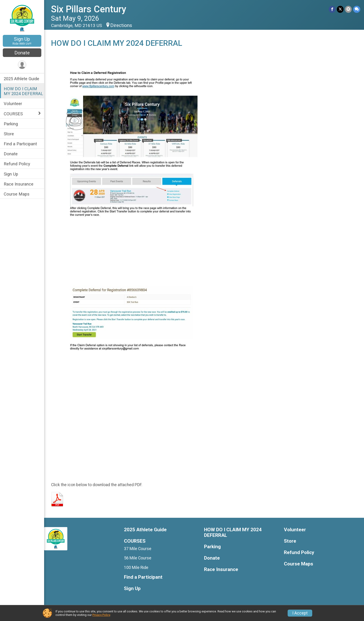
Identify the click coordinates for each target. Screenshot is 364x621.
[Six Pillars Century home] (22, 18)
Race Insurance (19, 184)
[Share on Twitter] (340, 9)
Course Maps (17, 194)
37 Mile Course (138, 549)
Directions (121, 25)
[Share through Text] (357, 9)
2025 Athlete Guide (21, 79)
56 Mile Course (138, 558)
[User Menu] (22, 65)
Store (9, 134)
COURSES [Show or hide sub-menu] (13, 114)
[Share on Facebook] (332, 9)
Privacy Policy (101, 615)
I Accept (300, 613)
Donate (22, 53)
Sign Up (22, 41)
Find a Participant (20, 144)
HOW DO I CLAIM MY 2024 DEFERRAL (23, 91)
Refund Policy (17, 164)
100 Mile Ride (136, 568)
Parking (11, 124)
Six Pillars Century (89, 9)
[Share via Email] (348, 9)
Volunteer (13, 104)
